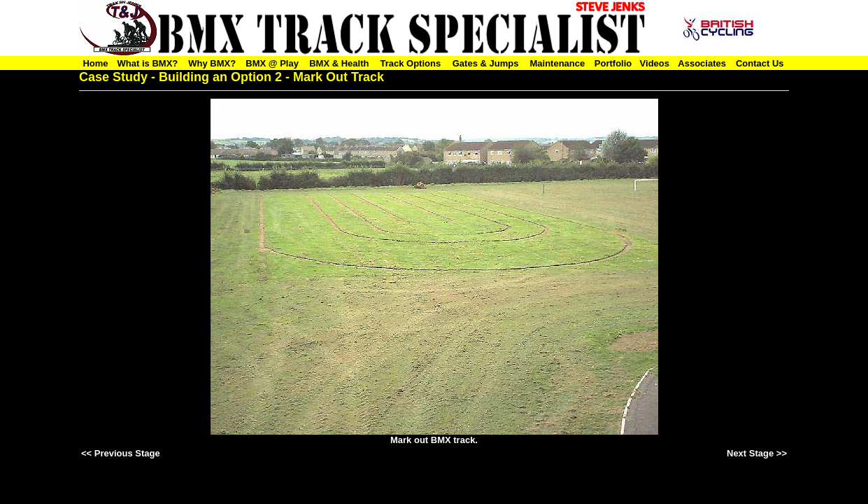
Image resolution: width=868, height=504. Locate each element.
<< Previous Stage (121, 453)
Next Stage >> (757, 453)
